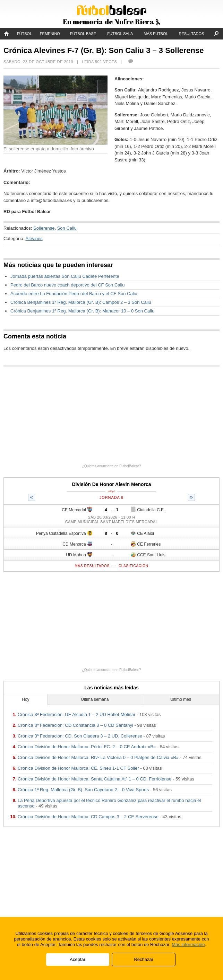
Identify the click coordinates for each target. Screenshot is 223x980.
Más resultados (92, 566)
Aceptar (78, 959)
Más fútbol (156, 34)
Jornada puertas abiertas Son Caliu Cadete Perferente (65, 276)
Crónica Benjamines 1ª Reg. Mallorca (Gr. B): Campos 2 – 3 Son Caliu (81, 302)
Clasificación (134, 566)
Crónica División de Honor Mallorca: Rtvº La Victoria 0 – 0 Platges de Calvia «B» (98, 757)
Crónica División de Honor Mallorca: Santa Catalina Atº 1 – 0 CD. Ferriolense (95, 779)
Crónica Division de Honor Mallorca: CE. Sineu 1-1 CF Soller (78, 768)
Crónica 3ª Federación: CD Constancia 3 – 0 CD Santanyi (75, 725)
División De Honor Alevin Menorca (111, 484)
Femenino (50, 34)
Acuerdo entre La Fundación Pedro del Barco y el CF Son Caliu (74, 294)
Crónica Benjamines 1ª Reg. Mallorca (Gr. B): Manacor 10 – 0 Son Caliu (82, 311)
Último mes (181, 699)
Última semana (95, 699)
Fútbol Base (83, 34)
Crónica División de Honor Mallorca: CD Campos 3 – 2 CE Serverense (88, 817)
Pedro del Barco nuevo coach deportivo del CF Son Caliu (68, 285)
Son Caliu (67, 228)
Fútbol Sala (120, 34)
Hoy (25, 699)
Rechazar (144, 959)
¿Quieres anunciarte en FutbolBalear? (112, 466)
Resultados (191, 34)
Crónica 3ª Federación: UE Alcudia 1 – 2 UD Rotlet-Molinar (76, 714)
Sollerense (44, 228)
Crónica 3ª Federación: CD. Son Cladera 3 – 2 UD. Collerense (80, 736)
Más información (188, 944)
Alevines (34, 239)
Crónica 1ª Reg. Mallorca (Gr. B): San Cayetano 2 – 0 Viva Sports (83, 790)
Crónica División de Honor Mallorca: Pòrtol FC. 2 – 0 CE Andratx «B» (87, 747)
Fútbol (24, 34)
